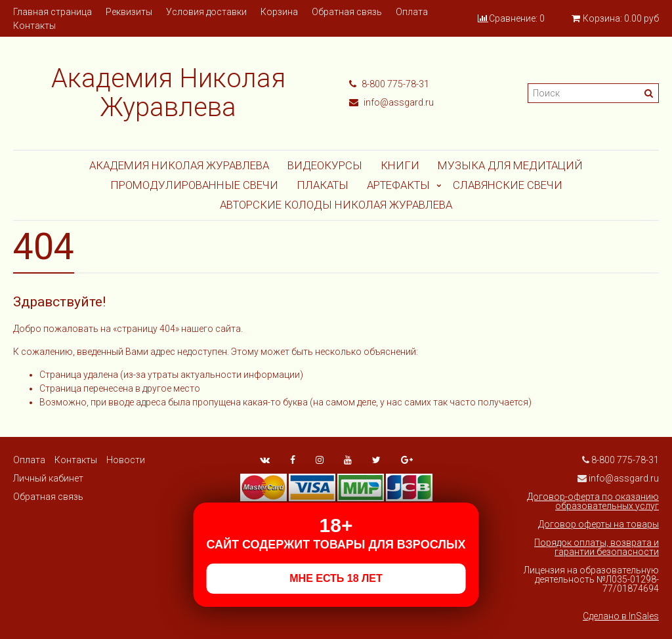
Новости (126, 460)
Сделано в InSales (621, 616)
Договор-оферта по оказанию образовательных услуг (593, 501)
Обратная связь (347, 12)
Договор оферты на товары (598, 524)
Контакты (34, 26)
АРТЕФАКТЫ (398, 185)
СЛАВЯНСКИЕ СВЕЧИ (508, 185)
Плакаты (323, 185)
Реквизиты (129, 12)
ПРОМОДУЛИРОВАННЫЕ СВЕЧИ (194, 185)
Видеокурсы (325, 165)
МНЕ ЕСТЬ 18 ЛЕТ (336, 578)
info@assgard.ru (391, 102)
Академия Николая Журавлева (179, 165)
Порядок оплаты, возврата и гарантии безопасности (597, 547)
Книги (400, 165)
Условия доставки (206, 12)
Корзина (279, 12)
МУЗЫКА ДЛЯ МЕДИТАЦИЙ (510, 165)
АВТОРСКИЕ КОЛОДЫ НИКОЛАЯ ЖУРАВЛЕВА (336, 205)
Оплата (412, 12)
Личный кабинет (48, 478)
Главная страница (52, 12)
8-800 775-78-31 (389, 84)
